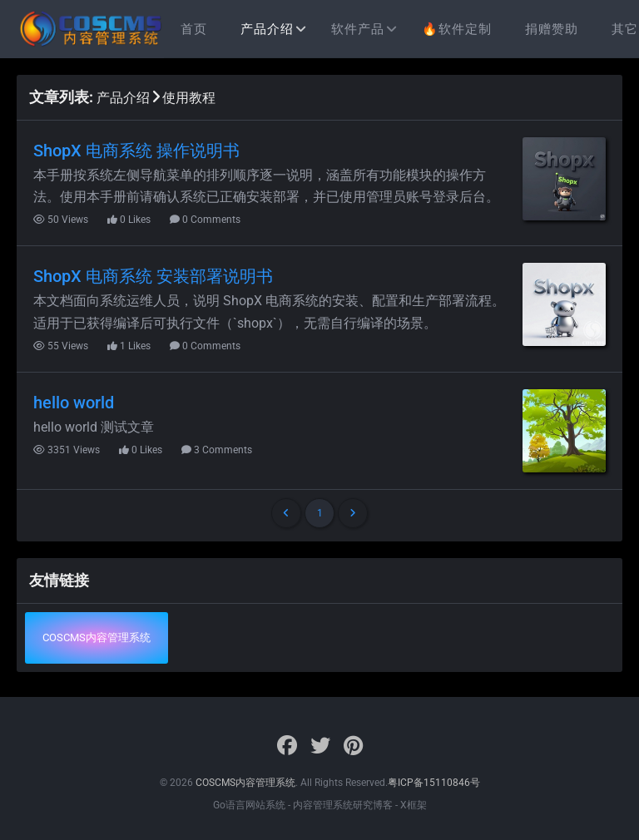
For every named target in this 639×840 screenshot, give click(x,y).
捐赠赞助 (552, 29)
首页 (194, 29)
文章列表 (59, 97)
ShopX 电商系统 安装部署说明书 (153, 276)
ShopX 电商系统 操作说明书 (136, 151)
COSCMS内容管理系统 (97, 637)
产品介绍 (267, 29)
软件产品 (358, 29)
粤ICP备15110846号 (434, 783)
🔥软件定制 (457, 29)
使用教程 (189, 98)
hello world (74, 403)
